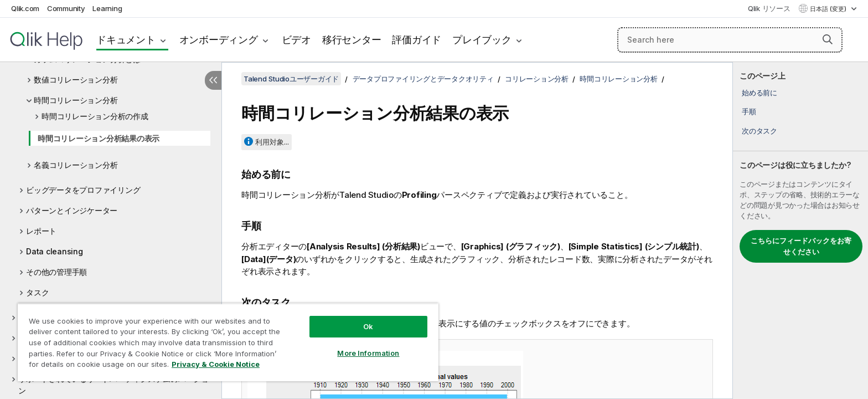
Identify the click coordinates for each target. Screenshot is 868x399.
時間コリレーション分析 (76, 100)
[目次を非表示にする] (213, 80)
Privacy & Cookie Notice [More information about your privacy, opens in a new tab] (216, 364)
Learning (107, 8)
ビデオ (296, 40)
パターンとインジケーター (72, 210)
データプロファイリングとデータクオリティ (423, 79)
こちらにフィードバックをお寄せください (801, 246)
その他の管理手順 (56, 272)
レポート (41, 231)
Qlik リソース (769, 8)
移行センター (352, 40)
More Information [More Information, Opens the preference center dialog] (368, 353)
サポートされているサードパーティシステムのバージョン (113, 385)
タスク (37, 292)
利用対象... (272, 142)
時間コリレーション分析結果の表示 (99, 138)
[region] (228, 342)
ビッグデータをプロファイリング (83, 190)
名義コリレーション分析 (76, 165)
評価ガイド (417, 40)
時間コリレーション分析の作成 (95, 116)
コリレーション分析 (537, 79)
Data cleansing (55, 251)
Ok (368, 326)
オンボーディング (219, 40)
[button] (828, 39)
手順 (749, 111)
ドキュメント (126, 40)
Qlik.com (25, 8)
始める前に (759, 93)
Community (66, 8)
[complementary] (800, 231)
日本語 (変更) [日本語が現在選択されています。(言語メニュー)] (829, 9)
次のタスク (759, 131)
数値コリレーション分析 (76, 80)
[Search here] (730, 40)
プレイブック (482, 40)
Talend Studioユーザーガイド (291, 79)
